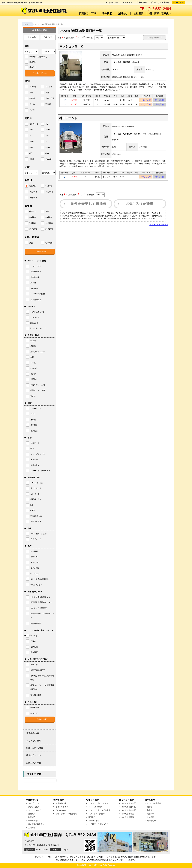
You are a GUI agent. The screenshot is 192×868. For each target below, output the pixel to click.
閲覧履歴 (127, 3)
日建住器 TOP (88, 13)
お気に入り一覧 (34, 763)
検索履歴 (142, 3)
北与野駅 (151, 817)
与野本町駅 (151, 821)
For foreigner (61, 810)
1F (65, 101)
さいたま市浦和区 (129, 807)
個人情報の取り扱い (160, 13)
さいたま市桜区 (128, 814)
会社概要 (138, 13)
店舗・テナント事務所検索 (66, 814)
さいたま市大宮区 (129, 803)
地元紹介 (32, 817)
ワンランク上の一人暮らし (99, 803)
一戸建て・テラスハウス (98, 824)
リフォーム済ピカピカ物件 (99, 810)
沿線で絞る (48, 37)
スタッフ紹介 (34, 807)
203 (65, 106)
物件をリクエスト (63, 807)
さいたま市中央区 (129, 810)
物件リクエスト (34, 755)
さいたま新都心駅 (154, 803)
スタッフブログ (34, 810)
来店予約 (178, 3)
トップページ (34, 803)
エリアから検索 (34, 741)
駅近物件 (92, 817)
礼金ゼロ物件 (94, 821)
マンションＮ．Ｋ (71, 46)
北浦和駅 (151, 814)
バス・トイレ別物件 (97, 814)
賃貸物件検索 (33, 733)
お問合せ (123, 13)
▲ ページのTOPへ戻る (159, 227)
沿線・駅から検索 (35, 748)
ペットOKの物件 (95, 807)
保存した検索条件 (160, 3)
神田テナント (68, 120)
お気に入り (146, 101)
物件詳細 (159, 101)
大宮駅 (150, 807)
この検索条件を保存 (154, 38)
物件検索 (107, 13)
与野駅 (150, 810)
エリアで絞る (32, 37)
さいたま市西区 (128, 817)
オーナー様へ (34, 821)
